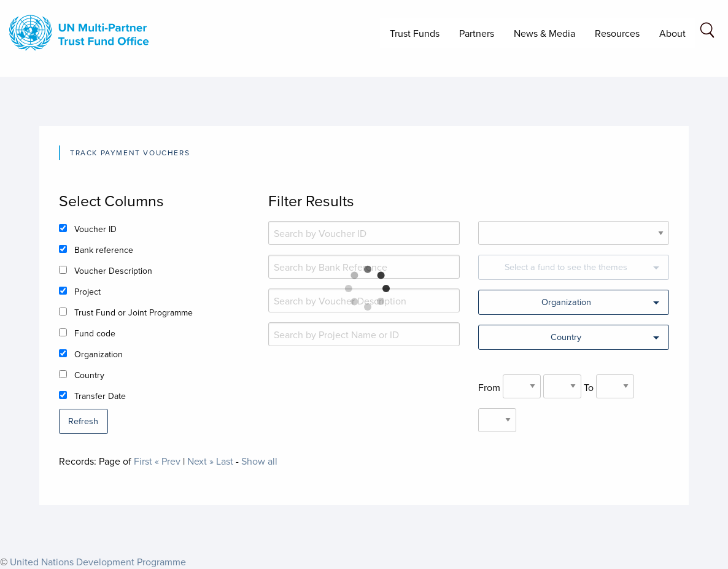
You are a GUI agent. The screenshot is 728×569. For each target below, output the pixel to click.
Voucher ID (95, 229)
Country (89, 375)
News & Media (544, 33)
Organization (99, 354)
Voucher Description (113, 271)
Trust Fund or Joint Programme (134, 312)
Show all (259, 461)
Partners (477, 33)
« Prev (168, 461)
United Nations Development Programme (98, 562)
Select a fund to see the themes (566, 267)
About (672, 33)
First (143, 461)
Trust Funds (415, 33)
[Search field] (707, 32)
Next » (200, 461)
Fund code (95, 333)
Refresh (83, 421)
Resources (617, 33)
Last (225, 461)
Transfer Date (100, 396)
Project (87, 292)
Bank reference (104, 250)
